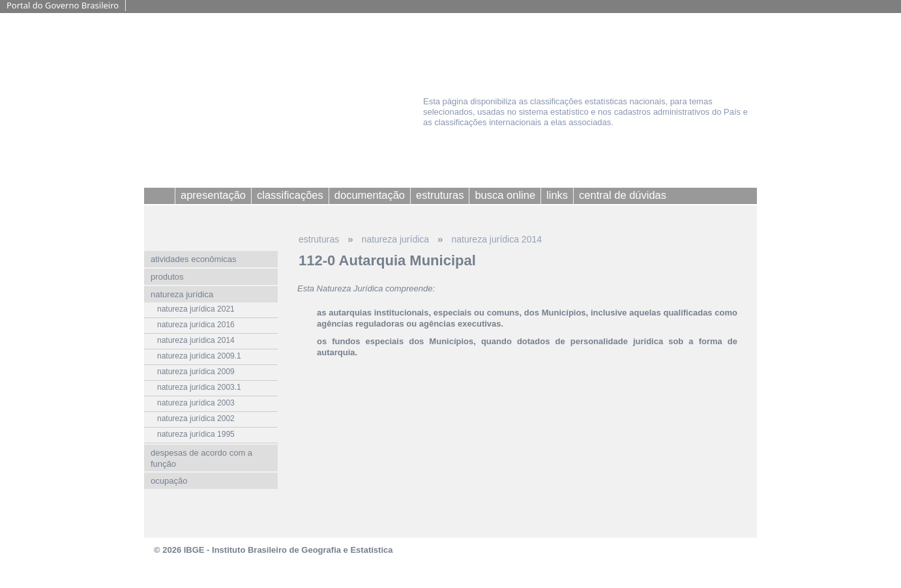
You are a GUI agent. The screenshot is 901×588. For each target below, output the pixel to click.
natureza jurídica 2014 (496, 239)
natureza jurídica (396, 239)
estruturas (319, 239)
